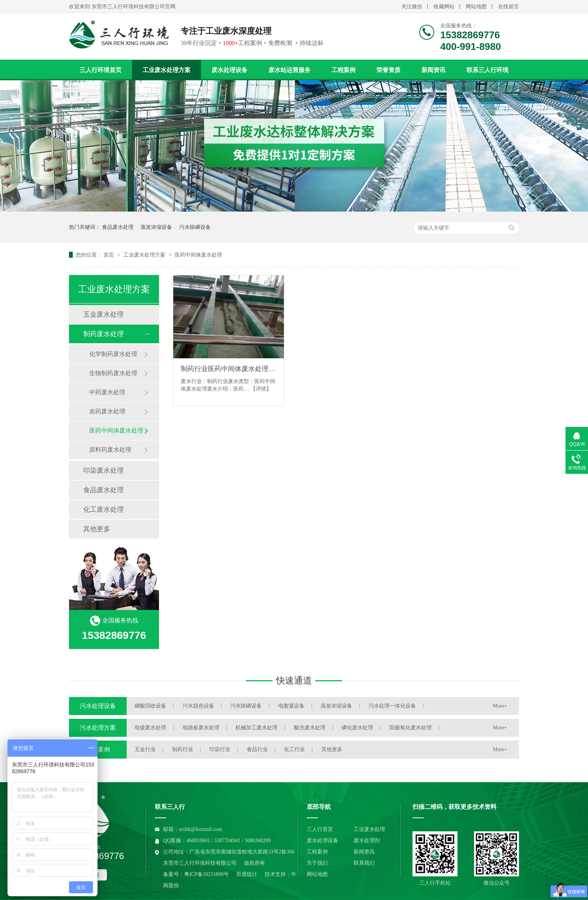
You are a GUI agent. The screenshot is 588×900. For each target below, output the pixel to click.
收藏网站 (444, 7)
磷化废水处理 (357, 728)
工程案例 (343, 70)
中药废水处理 (107, 392)
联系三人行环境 (487, 70)
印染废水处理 (103, 470)
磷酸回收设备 (150, 706)
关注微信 (412, 7)
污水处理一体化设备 (392, 706)
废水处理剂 (367, 841)
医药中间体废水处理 (198, 255)
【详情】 (261, 389)
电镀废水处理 (150, 728)
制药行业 (183, 749)
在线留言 (508, 7)
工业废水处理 (369, 829)
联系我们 (364, 863)
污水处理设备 (98, 706)
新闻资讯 (433, 70)
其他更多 (97, 529)
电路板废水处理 (201, 728)
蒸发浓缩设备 (156, 227)
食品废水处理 (118, 227)
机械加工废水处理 (256, 728)
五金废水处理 (103, 314)
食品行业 (257, 749)
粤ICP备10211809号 (206, 874)
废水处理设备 (229, 70)
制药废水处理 (103, 334)
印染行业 (220, 749)
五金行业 (145, 749)
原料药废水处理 (110, 450)
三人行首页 (320, 829)
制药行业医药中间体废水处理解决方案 (228, 369)
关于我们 (317, 863)
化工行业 (294, 749)
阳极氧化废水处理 (411, 728)
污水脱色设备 (198, 706)
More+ (500, 706)
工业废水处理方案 (166, 70)
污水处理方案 (98, 728)
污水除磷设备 (195, 227)
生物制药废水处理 (113, 373)
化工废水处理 (103, 509)
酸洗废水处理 (310, 728)
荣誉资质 (388, 70)
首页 (109, 255)
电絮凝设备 (291, 706)
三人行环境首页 (100, 70)
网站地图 (476, 7)
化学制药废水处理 (113, 354)
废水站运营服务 (289, 70)
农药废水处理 (107, 411)
